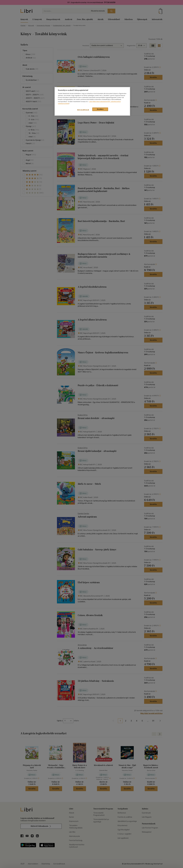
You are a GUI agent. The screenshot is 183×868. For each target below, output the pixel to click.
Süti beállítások (83, 110)
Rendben (100, 109)
